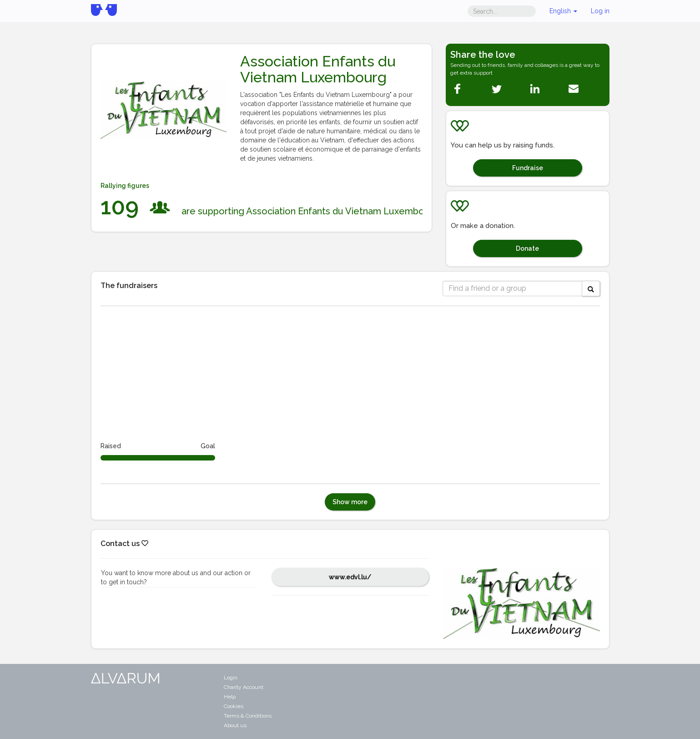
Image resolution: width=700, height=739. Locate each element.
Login (231, 678)
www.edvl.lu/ (350, 577)
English (563, 11)
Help (230, 697)
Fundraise (528, 168)
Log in (600, 11)
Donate (527, 248)
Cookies (234, 706)
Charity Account (244, 687)
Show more (350, 502)
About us (235, 725)
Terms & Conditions (248, 716)
